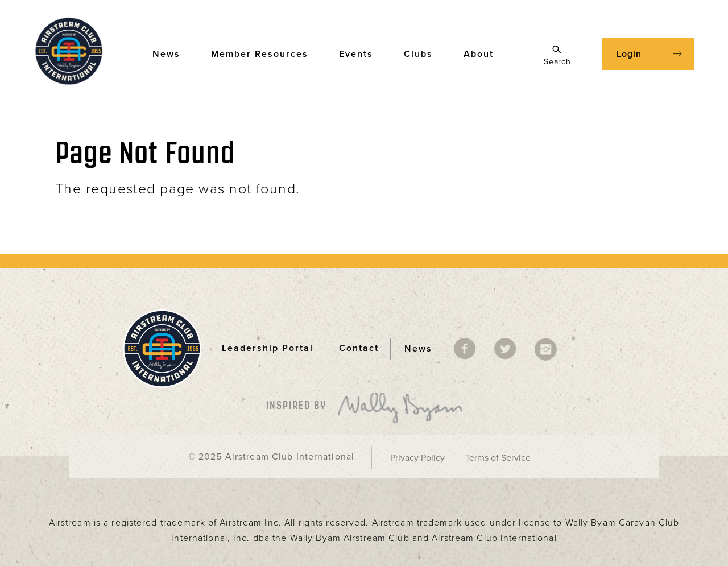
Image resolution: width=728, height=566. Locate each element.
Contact (359, 348)
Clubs (424, 53)
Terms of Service (498, 458)
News (172, 53)
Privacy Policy (417, 458)
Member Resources (265, 53)
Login (629, 54)
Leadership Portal (268, 348)
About (484, 53)
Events (361, 53)
